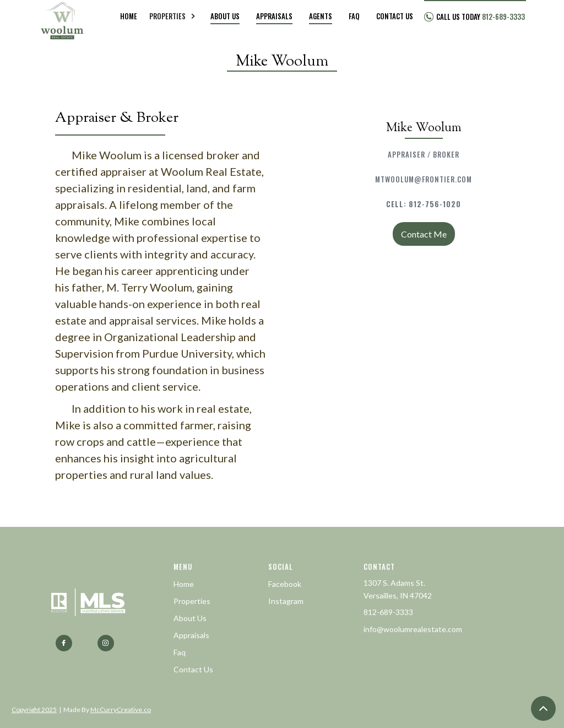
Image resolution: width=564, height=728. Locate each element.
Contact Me (424, 234)
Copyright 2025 (34, 710)
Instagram (286, 601)
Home (184, 584)
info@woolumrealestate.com (413, 629)
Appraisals (191, 635)
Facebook (285, 584)
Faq (180, 652)
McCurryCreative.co (121, 710)
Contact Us (193, 669)
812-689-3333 (388, 612)
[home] (63, 17)
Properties (192, 601)
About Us (190, 618)
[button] (174, 17)
